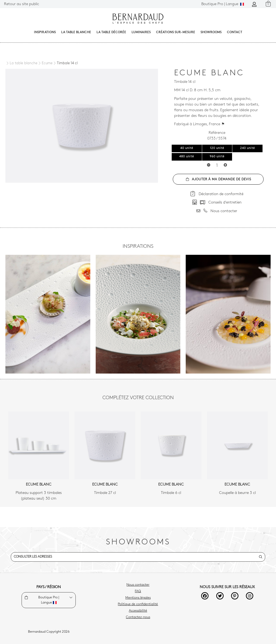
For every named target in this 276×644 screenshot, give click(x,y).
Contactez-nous (138, 617)
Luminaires (141, 32)
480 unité (187, 157)
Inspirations (45, 32)
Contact (235, 32)
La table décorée (111, 32)
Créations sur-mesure (176, 32)
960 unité (217, 157)
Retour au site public (22, 4)
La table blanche (76, 32)
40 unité (187, 148)
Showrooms (211, 32)
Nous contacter (138, 585)
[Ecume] (45, 63)
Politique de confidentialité (138, 604)
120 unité (217, 148)
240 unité (248, 148)
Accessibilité (138, 611)
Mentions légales (138, 598)
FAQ (138, 591)
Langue (223, 4)
